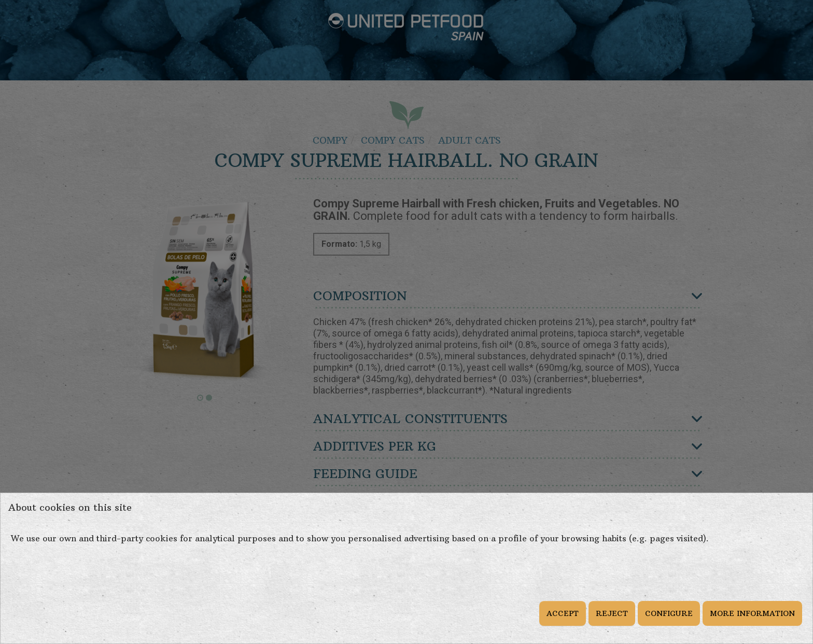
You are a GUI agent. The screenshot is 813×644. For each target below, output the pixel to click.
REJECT (612, 613)
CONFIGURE (669, 613)
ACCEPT (563, 613)
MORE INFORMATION (752, 613)
